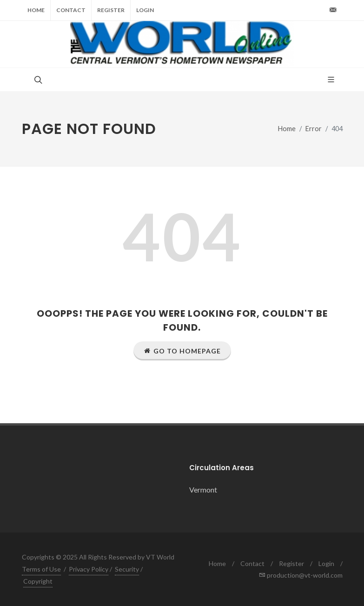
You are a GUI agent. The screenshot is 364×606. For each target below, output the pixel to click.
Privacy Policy (89, 569)
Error (314, 129)
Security (127, 569)
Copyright (38, 581)
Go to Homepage (182, 351)
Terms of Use (41, 569)
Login (145, 10)
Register (111, 10)
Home (36, 10)
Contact (71, 10)
